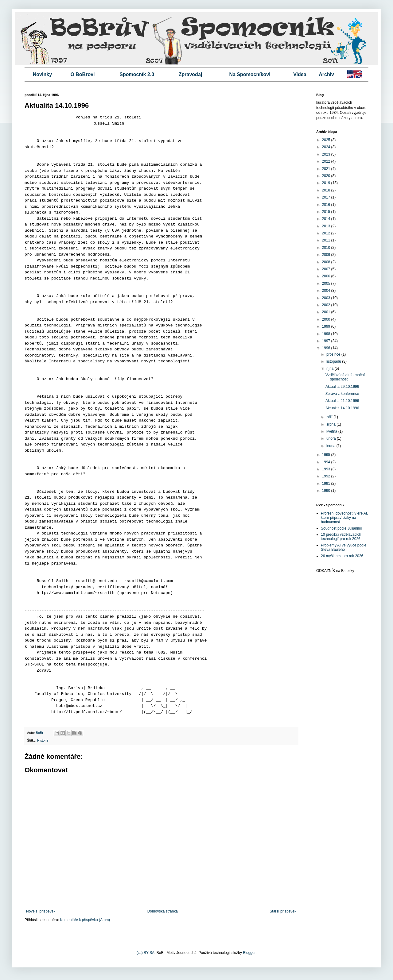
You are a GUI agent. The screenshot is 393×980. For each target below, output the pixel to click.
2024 (327, 147)
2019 (327, 183)
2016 (327, 205)
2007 (327, 269)
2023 (327, 154)
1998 (327, 334)
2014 (327, 219)
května (332, 431)
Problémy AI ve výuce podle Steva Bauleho (344, 547)
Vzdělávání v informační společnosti (345, 377)
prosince (334, 354)
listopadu (334, 361)
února (332, 438)
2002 (327, 305)
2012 (327, 233)
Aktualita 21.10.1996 (342, 401)
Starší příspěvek (283, 911)
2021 (327, 169)
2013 (327, 226)
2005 (327, 284)
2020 (327, 176)
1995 (327, 455)
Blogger (249, 953)
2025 (327, 140)
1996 (327, 348)
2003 (327, 298)
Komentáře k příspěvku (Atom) (85, 920)
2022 (327, 161)
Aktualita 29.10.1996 (342, 387)
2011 (327, 240)
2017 (327, 197)
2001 (327, 312)
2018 (327, 190)
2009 (327, 255)
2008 (327, 262)
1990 (327, 491)
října (331, 368)
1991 (327, 484)
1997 (327, 341)
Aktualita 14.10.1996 (342, 408)
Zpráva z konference (342, 394)
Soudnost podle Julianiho (341, 528)
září (330, 417)
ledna (331, 446)
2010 (327, 248)
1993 (327, 469)
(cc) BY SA (146, 953)
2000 (327, 319)
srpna (331, 424)
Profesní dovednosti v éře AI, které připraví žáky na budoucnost (344, 518)
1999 (327, 326)
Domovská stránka (163, 911)
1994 (327, 462)
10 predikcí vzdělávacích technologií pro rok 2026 (341, 537)
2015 (327, 212)
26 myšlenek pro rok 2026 (342, 556)
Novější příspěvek (41, 911)
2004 (327, 291)
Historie (43, 740)
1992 (327, 476)
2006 (327, 276)
